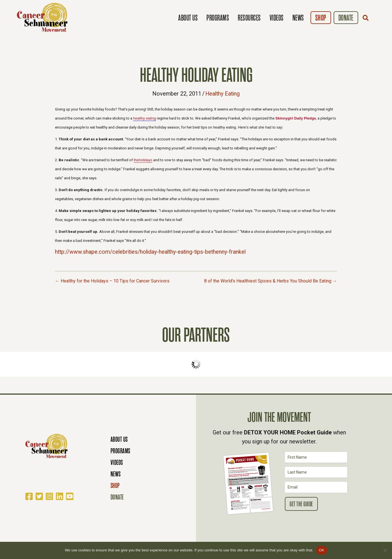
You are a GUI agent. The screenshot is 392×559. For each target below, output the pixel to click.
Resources (249, 18)
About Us (188, 18)
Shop (321, 18)
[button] (367, 18)
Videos (277, 18)
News (298, 18)
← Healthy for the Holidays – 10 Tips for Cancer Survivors (112, 280)
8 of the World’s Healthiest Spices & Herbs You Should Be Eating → (271, 280)
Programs (218, 18)
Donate (346, 18)
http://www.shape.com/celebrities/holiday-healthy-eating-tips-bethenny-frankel (153, 251)
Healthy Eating (223, 94)
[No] (385, 550)
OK (322, 550)
